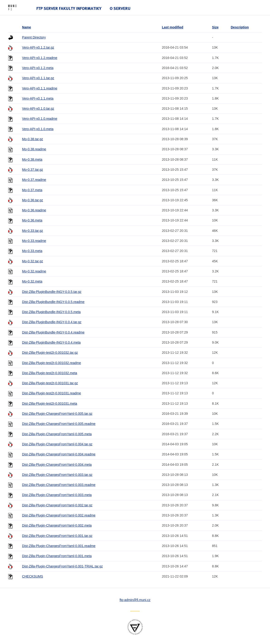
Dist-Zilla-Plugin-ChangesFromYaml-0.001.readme (59, 546)
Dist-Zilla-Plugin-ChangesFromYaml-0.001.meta (57, 556)
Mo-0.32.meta (32, 281)
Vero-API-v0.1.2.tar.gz (38, 47)
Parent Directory (34, 37)
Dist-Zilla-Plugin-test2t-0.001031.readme (51, 393)
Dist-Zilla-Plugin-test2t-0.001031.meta (50, 403)
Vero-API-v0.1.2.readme (40, 58)
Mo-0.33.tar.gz (33, 231)
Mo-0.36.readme (34, 210)
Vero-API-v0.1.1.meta (38, 98)
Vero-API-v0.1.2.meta (38, 68)
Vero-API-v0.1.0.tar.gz (38, 109)
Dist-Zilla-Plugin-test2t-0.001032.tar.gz (50, 353)
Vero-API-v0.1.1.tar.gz (38, 78)
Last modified (173, 27)
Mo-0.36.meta (32, 220)
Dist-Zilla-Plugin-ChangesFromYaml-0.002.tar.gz (57, 505)
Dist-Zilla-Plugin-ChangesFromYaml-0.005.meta (57, 434)
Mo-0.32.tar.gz (33, 261)
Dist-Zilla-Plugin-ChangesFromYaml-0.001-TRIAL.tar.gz (62, 566)
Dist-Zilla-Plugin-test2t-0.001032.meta (50, 373)
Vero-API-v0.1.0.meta (38, 129)
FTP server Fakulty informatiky (69, 8)
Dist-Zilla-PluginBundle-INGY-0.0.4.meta (51, 342)
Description (240, 27)
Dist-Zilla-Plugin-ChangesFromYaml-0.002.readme (59, 515)
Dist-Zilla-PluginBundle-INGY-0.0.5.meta (51, 312)
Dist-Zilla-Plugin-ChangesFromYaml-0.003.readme (59, 485)
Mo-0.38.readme (34, 149)
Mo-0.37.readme (34, 180)
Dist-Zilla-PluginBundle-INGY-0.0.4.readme (53, 332)
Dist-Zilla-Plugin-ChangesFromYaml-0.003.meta (57, 495)
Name (26, 27)
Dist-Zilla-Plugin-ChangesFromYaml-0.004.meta (57, 465)
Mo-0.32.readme (34, 271)
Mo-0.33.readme (34, 241)
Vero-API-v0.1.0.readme (40, 119)
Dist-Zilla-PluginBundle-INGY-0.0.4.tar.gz (52, 322)
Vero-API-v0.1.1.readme (40, 88)
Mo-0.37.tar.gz (33, 170)
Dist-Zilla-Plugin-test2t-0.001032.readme (51, 363)
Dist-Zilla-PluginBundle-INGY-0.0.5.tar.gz (52, 292)
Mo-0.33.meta (32, 251)
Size (215, 27)
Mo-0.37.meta (32, 190)
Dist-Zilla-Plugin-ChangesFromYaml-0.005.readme (59, 424)
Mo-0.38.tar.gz (33, 139)
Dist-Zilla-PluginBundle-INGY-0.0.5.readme (53, 302)
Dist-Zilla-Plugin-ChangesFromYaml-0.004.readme (59, 454)
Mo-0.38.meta (32, 159)
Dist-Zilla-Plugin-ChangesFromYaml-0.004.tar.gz (57, 444)
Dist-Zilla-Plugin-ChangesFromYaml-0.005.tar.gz (57, 414)
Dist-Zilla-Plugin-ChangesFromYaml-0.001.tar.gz (57, 536)
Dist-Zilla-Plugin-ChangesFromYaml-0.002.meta (57, 525)
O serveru (120, 8)
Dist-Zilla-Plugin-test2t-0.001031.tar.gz (50, 383)
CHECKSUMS (32, 576)
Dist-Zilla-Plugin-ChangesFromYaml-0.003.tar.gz (57, 475)
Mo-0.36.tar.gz (33, 200)
